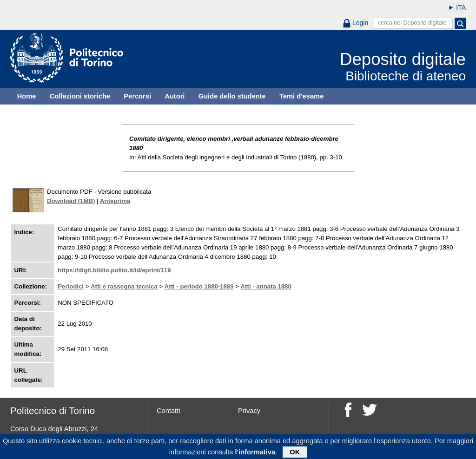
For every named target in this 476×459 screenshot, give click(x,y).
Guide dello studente (232, 96)
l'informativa (255, 453)
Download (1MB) (71, 201)
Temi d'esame (301, 96)
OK (295, 453)
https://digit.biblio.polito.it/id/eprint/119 (114, 270)
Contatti (169, 411)
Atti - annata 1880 (266, 286)
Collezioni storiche (80, 96)
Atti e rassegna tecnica (124, 286)
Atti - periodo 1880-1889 (199, 286)
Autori (175, 96)
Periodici (71, 286)
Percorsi (137, 96)
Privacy (249, 411)
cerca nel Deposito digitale (412, 23)
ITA (461, 7)
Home (27, 96)
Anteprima (115, 201)
